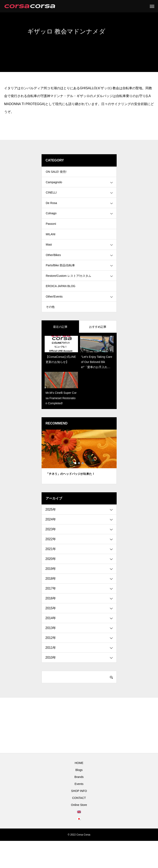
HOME (79, 790)
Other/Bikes (53, 271)
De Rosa (51, 210)
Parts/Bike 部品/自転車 (60, 284)
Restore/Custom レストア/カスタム (69, 296)
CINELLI (51, 197)
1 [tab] (76, 490)
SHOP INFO (79, 818)
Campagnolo (54, 185)
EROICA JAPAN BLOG (61, 308)
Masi (49, 259)
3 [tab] (83, 490)
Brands (79, 804)
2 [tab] (79, 490)
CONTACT (79, 825)
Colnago (51, 222)
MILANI (51, 247)
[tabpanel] (79, 484)
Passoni (51, 234)
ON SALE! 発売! (56, 173)
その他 (50, 333)
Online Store (79, 832)
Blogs (79, 797)
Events (79, 811)
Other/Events (54, 321)
